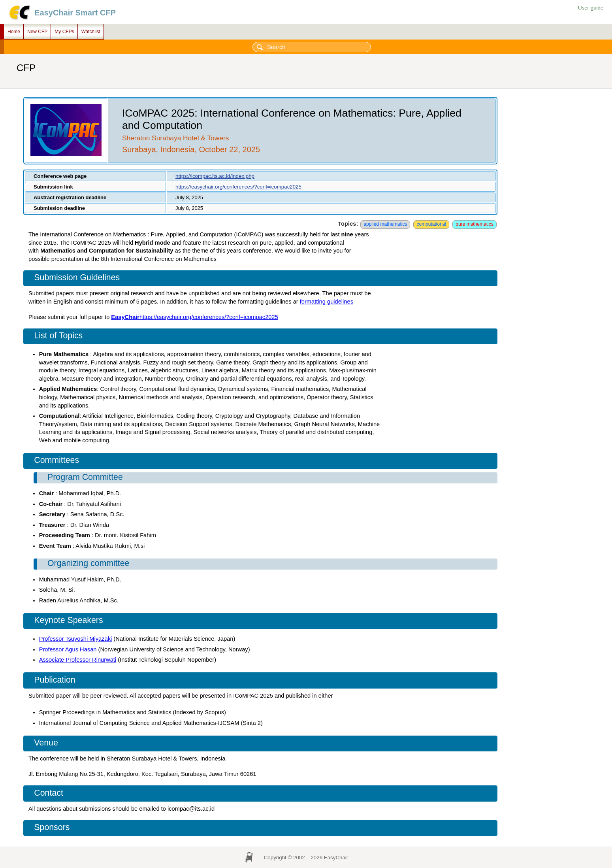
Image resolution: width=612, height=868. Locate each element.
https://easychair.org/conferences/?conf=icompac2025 (238, 187)
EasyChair (125, 317)
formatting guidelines (327, 302)
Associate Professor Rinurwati (78, 660)
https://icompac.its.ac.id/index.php (215, 176)
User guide (591, 8)
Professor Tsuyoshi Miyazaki (76, 639)
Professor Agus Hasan (68, 649)
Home (14, 32)
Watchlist (91, 32)
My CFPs (64, 32)
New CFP (37, 32)
